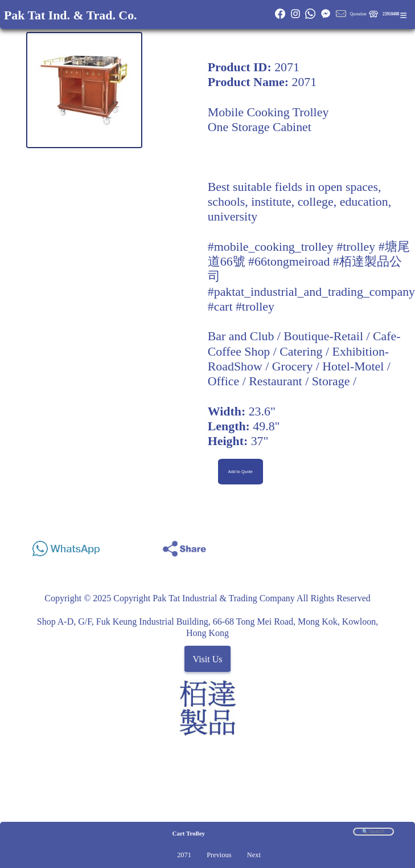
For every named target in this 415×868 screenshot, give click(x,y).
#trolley (356, 247)
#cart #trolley (241, 307)
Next (254, 855)
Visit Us (208, 659)
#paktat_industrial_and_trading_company (311, 292)
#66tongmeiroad (289, 262)
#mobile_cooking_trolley (271, 247)
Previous (219, 855)
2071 (184, 855)
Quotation (358, 14)
